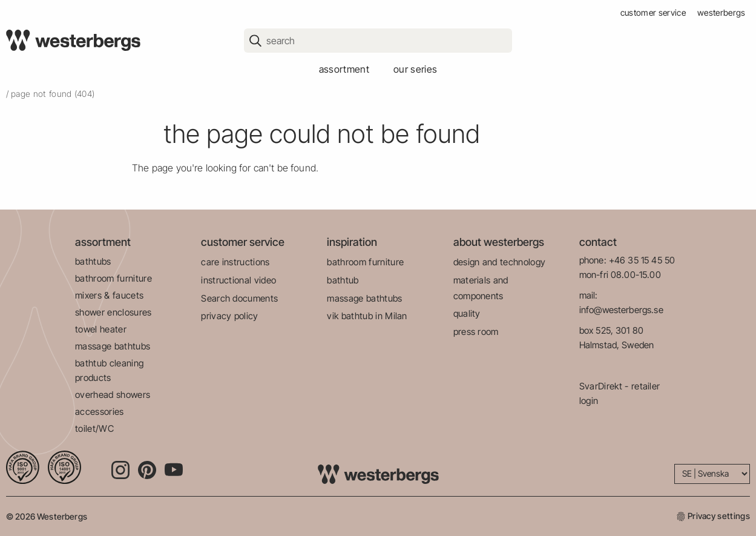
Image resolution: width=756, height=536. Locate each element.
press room (476, 332)
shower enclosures (113, 312)
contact (598, 242)
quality (467, 313)
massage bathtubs (113, 346)
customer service (653, 12)
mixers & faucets (109, 295)
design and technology (500, 262)
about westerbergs (499, 242)
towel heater (101, 329)
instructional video (238, 280)
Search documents (239, 298)
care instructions (235, 262)
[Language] (712, 474)
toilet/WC (94, 428)
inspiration (352, 242)
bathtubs (93, 261)
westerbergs (721, 12)
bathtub (343, 280)
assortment (344, 69)
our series (415, 69)
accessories (100, 412)
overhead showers (113, 395)
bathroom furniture (113, 278)
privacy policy (229, 316)
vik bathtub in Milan (367, 316)
